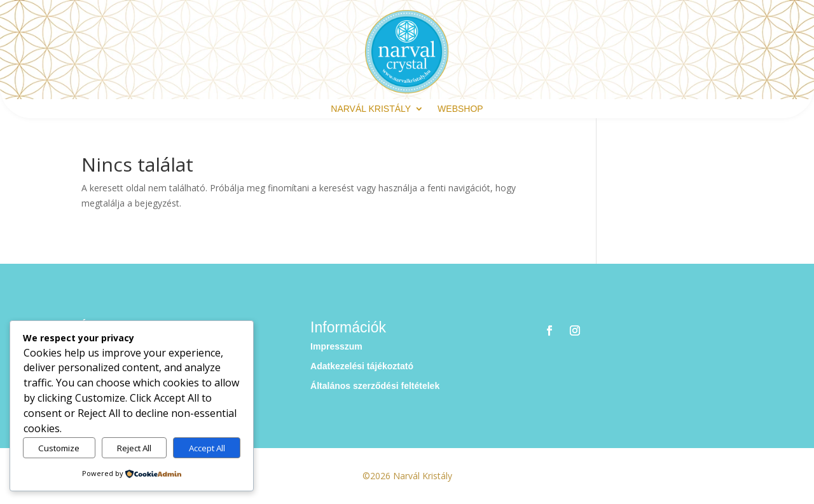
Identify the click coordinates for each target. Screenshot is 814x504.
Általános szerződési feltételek (375, 386)
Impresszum (336, 346)
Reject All (134, 448)
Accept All (207, 448)
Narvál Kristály (371, 109)
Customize (59, 448)
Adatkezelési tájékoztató (362, 366)
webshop (460, 109)
